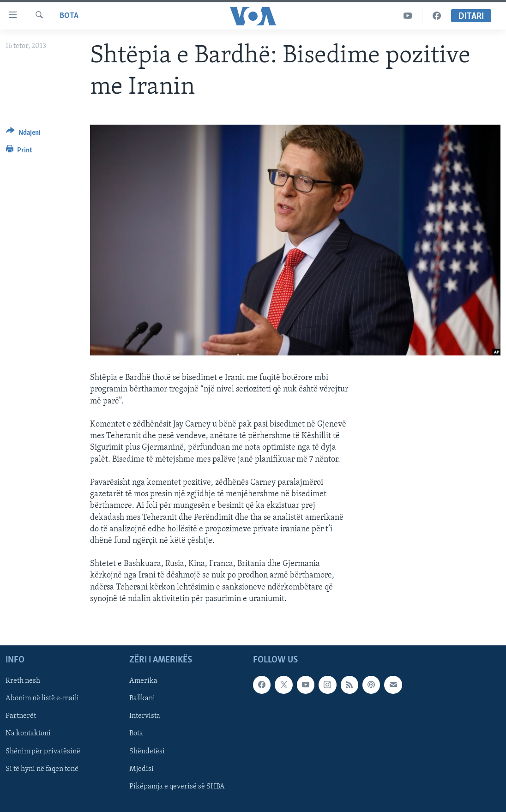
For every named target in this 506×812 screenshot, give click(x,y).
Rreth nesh (23, 681)
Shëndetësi (147, 752)
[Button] (23, 134)
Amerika (143, 681)
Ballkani (142, 698)
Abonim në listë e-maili (42, 698)
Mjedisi (142, 769)
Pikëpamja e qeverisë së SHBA (177, 787)
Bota (69, 16)
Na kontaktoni (28, 734)
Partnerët (21, 716)
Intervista (145, 716)
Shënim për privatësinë (43, 752)
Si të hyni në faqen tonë (42, 769)
